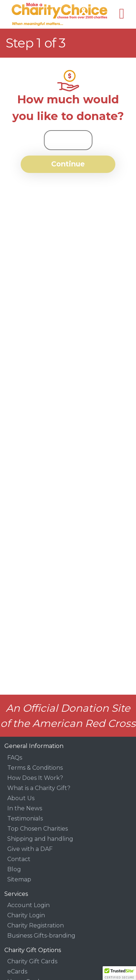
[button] (119, 973)
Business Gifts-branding (41, 936)
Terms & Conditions (35, 768)
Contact (19, 859)
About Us (21, 798)
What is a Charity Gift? (39, 788)
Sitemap (19, 879)
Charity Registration (36, 925)
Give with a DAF (30, 849)
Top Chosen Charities (38, 829)
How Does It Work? (35, 778)
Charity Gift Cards (32, 961)
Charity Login (26, 915)
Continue (68, 164)
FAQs (15, 758)
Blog (14, 869)
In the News (25, 808)
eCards (17, 971)
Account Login (28, 905)
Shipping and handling (40, 839)
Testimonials (25, 818)
